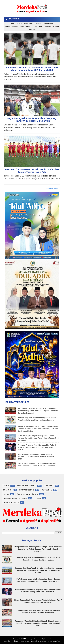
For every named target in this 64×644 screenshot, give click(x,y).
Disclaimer (42, 641)
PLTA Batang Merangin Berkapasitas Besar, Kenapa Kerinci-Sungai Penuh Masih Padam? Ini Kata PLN (38, 438)
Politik (6, 486)
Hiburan (32, 29)
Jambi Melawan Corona (27, 494)
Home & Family (11, 27)
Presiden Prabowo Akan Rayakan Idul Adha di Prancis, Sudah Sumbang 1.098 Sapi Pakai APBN (37, 447)
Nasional (49, 486)
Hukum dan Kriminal (27, 486)
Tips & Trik (38, 27)
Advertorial (49, 24)
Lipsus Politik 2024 (25, 24)
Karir (49, 641)
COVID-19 (7, 490)
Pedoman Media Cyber (20, 641)
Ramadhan (47, 490)
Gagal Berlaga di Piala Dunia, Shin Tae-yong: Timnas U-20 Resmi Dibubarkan (32, 120)
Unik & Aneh (25, 27)
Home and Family (11, 502)
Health (6, 494)
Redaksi (7, 641)
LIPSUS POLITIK (27, 490)
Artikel (38, 24)
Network (34, 641)
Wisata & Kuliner (52, 27)
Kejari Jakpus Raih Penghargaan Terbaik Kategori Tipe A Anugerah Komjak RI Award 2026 (36, 457)
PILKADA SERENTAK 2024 (15, 498)
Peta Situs (56, 641)
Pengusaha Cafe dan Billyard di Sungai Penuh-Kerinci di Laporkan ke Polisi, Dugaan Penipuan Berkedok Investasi (38, 411)
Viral (12, 24)
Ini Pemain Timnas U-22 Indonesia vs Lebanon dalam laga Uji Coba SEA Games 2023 (32, 69)
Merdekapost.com (32, 639)
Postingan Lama (52, 188)
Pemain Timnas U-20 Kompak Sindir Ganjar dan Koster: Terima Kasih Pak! (32, 171)
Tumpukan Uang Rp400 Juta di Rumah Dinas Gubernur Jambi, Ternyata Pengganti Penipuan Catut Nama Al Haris (38, 623)
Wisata (38, 498)
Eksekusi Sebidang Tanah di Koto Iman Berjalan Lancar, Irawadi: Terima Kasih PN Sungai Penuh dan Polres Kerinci (38, 429)
